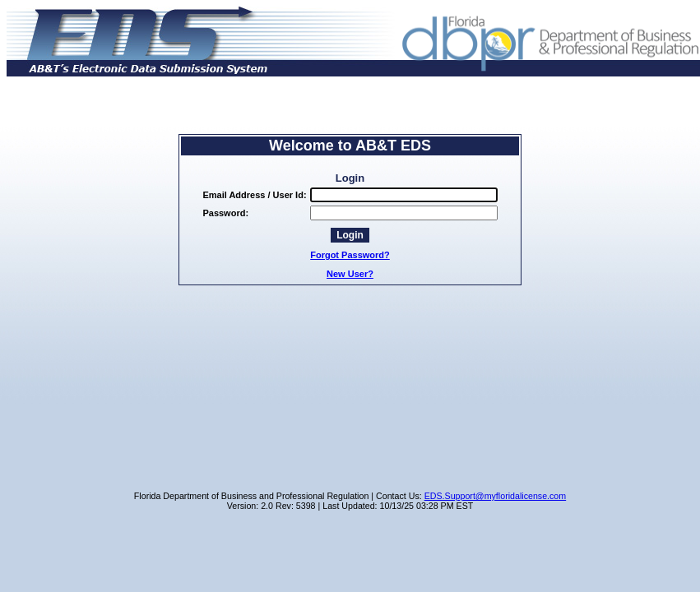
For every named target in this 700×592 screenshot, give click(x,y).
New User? (350, 274)
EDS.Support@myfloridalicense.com (496, 496)
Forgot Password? (350, 255)
